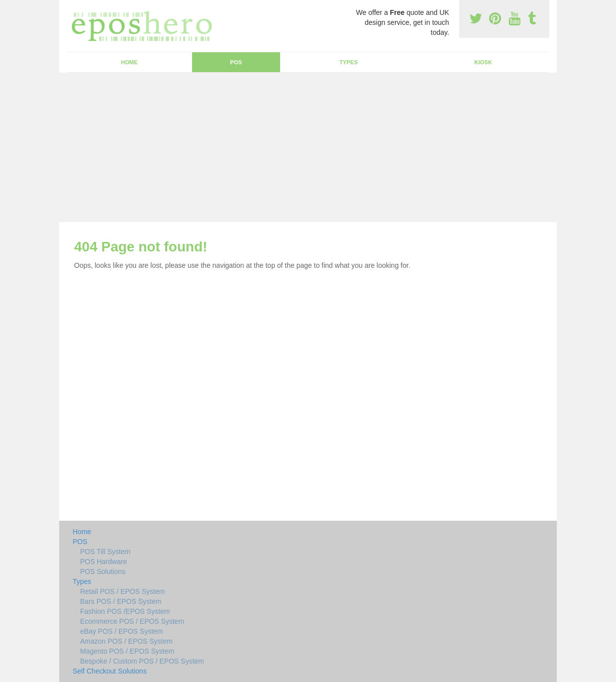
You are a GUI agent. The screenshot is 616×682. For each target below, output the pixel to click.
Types (349, 62)
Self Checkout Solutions (110, 671)
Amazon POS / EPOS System (126, 641)
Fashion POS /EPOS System (125, 611)
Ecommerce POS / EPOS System (132, 621)
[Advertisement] (308, 147)
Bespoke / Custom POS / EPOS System (142, 661)
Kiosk (483, 62)
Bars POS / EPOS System (121, 601)
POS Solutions (103, 571)
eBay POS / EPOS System (122, 631)
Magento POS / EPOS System (127, 651)
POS (236, 62)
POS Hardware (103, 562)
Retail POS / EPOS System (122, 591)
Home (129, 62)
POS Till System (105, 552)
